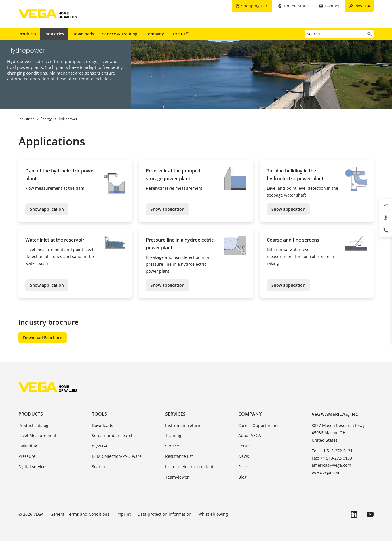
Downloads (83, 34)
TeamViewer (177, 477)
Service (172, 446)
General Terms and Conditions (80, 514)
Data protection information (164, 514)
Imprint (123, 514)
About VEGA (250, 435)
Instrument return (183, 425)
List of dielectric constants (190, 467)
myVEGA (100, 446)
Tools (99, 414)
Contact (246, 446)
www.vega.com (326, 472)
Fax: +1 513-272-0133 (332, 458)
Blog (242, 477)
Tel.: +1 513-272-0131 (332, 451)
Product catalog (33, 425)
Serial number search (113, 435)
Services (175, 414)
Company (155, 34)
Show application (47, 209)
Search (98, 467)
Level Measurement (37, 435)
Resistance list (179, 456)
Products (27, 34)
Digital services (33, 467)
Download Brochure (43, 338)
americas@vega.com (331, 465)
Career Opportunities (259, 425)
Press (243, 467)
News (244, 456)
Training (173, 435)
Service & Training (120, 34)
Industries (54, 34)
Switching (28, 446)
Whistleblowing (213, 514)
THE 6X (180, 34)
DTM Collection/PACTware (117, 456)
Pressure (27, 456)
